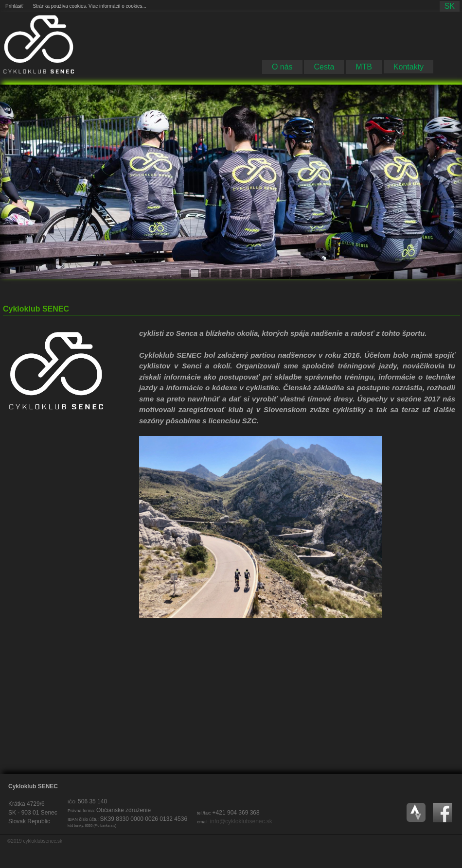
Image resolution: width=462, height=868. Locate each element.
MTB (364, 67)
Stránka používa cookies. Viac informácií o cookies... (90, 6)
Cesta (324, 67)
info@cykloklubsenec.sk (241, 821)
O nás (282, 67)
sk (450, 6)
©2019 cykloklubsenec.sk (35, 841)
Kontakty (409, 67)
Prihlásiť (14, 6)
